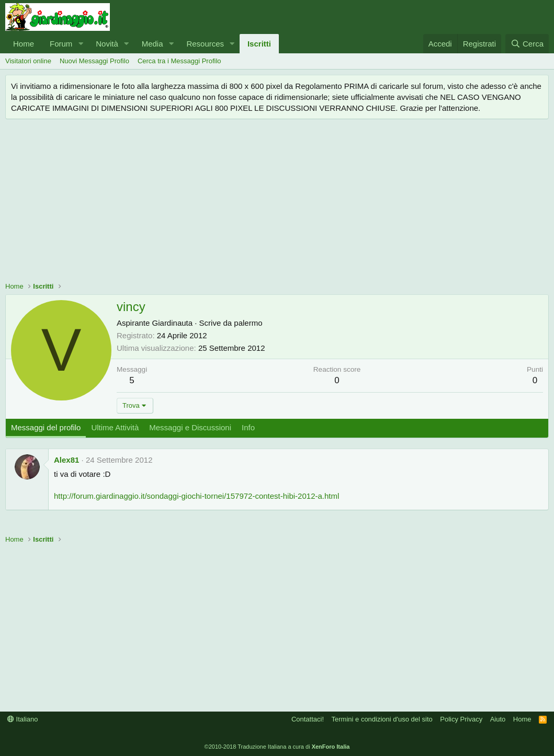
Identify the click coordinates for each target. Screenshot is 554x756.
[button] (81, 44)
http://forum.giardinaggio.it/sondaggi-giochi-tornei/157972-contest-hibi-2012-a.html (196, 496)
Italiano (23, 719)
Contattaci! (308, 719)
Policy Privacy (461, 719)
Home (24, 44)
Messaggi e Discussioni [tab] (190, 427)
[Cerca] (527, 44)
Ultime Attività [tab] (115, 427)
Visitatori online (28, 61)
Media (152, 44)
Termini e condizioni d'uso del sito (382, 719)
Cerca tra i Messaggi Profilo (179, 61)
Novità (107, 44)
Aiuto (498, 719)
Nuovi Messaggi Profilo (94, 61)
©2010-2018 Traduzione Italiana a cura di (277, 747)
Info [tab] (248, 427)
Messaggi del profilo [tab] (46, 427)
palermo (248, 323)
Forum (61, 44)
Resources (205, 44)
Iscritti (259, 44)
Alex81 (66, 460)
